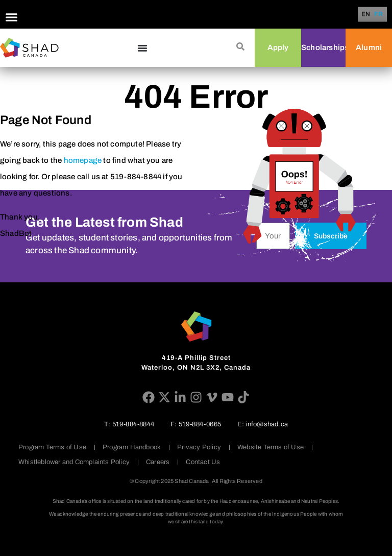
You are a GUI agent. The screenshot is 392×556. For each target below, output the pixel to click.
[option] (379, 14)
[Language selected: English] (374, 15)
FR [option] (379, 15)
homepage (83, 160)
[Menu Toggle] (11, 17)
